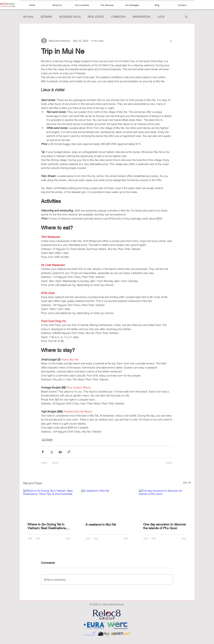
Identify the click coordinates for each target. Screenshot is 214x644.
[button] (82, 5)
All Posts (28, 17)
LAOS (161, 17)
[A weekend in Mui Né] (107, 504)
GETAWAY (46, 17)
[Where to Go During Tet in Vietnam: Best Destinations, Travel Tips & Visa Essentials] (49, 504)
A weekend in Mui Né (101, 524)
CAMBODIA (118, 17)
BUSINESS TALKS (70, 17)
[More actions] (171, 41)
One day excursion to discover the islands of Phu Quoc (165, 526)
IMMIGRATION (142, 17)
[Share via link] (69, 452)
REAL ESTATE (96, 17)
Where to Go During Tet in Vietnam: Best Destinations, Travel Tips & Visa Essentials (48, 526)
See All (187, 483)
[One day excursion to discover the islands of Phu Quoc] (165, 504)
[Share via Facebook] (43, 452)
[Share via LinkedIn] (60, 452)
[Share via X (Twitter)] (51, 452)
